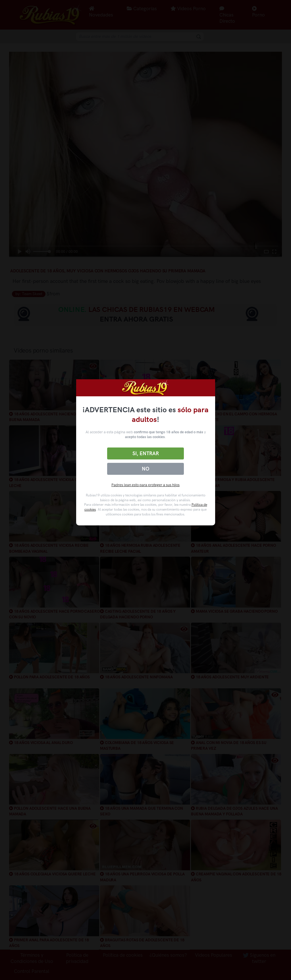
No (145, 469)
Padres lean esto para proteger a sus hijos (145, 485)
